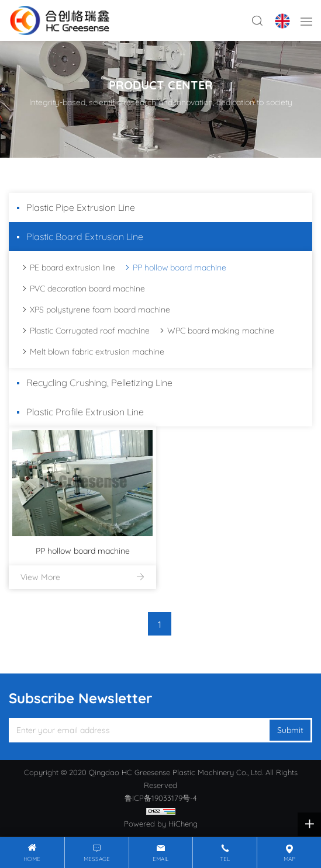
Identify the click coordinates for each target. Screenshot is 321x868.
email (160, 859)
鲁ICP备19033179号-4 (161, 798)
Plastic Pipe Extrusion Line (81, 207)
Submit (290, 730)
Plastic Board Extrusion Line (85, 237)
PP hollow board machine (180, 268)
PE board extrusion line (73, 268)
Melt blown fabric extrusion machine (97, 352)
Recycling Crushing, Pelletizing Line (99, 383)
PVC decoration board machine (87, 289)
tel (225, 859)
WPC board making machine (221, 331)
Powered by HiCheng (161, 824)
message (97, 859)
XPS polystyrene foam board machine (100, 310)
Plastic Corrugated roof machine (90, 331)
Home (32, 859)
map (289, 859)
